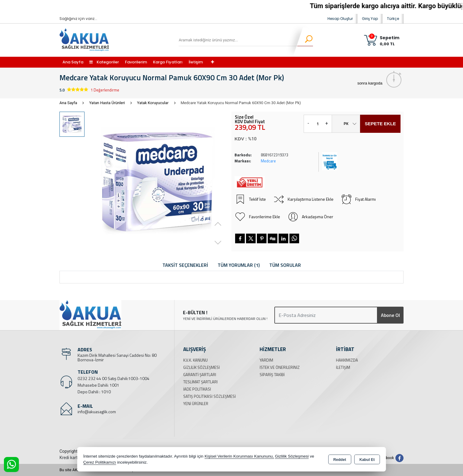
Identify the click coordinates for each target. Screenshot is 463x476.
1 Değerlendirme (105, 90)
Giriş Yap (370, 19)
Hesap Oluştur (340, 19)
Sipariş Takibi (272, 375)
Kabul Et (367, 460)
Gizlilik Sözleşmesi (201, 367)
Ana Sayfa (73, 62)
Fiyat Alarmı (358, 199)
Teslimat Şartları (200, 382)
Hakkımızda (347, 360)
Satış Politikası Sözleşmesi (209, 396)
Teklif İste (250, 199)
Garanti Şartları (200, 375)
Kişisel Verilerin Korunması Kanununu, (239, 456)
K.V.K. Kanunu (195, 360)
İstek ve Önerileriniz (280, 367)
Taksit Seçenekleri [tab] (185, 265)
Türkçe (393, 19)
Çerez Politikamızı (100, 462)
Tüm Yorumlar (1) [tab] (239, 265)
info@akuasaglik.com (97, 412)
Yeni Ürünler (196, 404)
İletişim (196, 62)
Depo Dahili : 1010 (94, 392)
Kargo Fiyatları (168, 62)
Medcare (268, 161)
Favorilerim (136, 62)
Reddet (340, 460)
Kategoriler (104, 62)
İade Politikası (197, 389)
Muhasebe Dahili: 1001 (98, 385)
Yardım (266, 360)
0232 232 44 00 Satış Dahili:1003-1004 (113, 378)
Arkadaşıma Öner (310, 217)
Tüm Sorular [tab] (285, 265)
